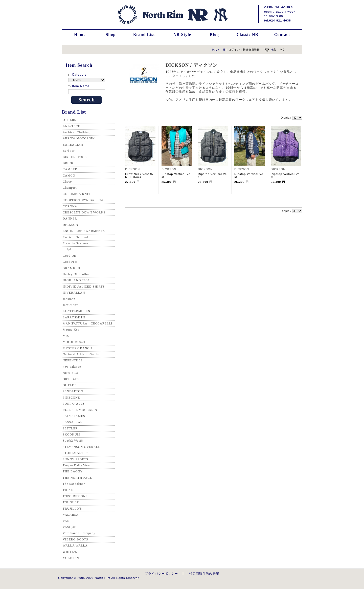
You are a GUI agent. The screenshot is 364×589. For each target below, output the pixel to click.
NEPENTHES (73, 360)
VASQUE (70, 527)
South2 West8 (73, 441)
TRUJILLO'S (72, 509)
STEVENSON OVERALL (82, 447)
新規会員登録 (251, 50)
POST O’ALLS (74, 404)
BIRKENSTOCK (75, 157)
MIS (66, 336)
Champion (70, 188)
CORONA (70, 206)
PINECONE (71, 398)
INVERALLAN (74, 293)
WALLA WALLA (75, 546)
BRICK (68, 163)
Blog (214, 35)
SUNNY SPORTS (75, 459)
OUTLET (70, 385)
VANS (67, 521)
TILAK (68, 490)
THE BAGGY (73, 471)
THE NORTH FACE (77, 478)
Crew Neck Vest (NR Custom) (139, 176)
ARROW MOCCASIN (79, 138)
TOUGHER (71, 502)
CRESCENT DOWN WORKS (84, 212)
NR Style (182, 35)
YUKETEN (71, 558)
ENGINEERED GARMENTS (84, 231)
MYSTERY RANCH (77, 348)
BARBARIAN (73, 145)
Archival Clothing (76, 132)
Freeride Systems (76, 243)
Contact (282, 35)
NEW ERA (71, 373)
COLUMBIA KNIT (77, 194)
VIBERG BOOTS (75, 539)
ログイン (234, 50)
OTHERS (70, 120)
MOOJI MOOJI (74, 342)
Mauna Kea (71, 330)
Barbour (69, 151)
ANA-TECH (72, 126)
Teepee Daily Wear (77, 465)
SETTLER (70, 428)
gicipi (67, 249)
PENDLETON (73, 391)
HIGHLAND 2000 (76, 280)
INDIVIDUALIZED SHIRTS (84, 287)
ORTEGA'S (71, 379)
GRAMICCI (71, 268)
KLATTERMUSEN (76, 311)
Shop (111, 35)
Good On (69, 256)
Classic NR (248, 35)
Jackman (69, 299)
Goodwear (70, 262)
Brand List (144, 35)
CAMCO (69, 176)
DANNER (70, 219)
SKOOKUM (71, 434)
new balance (72, 367)
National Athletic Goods (81, 354)
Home (80, 35)
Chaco (67, 182)
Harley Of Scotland (77, 274)
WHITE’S (70, 552)
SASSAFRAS (73, 422)
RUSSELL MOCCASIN (80, 410)
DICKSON (70, 225)
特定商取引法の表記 (204, 573)
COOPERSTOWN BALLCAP (84, 200)
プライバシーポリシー (162, 573)
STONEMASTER (75, 453)
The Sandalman (74, 484)
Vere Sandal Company (79, 533)
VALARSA (71, 515)
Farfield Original (75, 237)
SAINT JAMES (74, 416)
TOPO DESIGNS (75, 496)
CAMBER (70, 169)
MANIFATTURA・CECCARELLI (88, 323)
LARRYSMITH (74, 317)
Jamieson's (71, 305)
